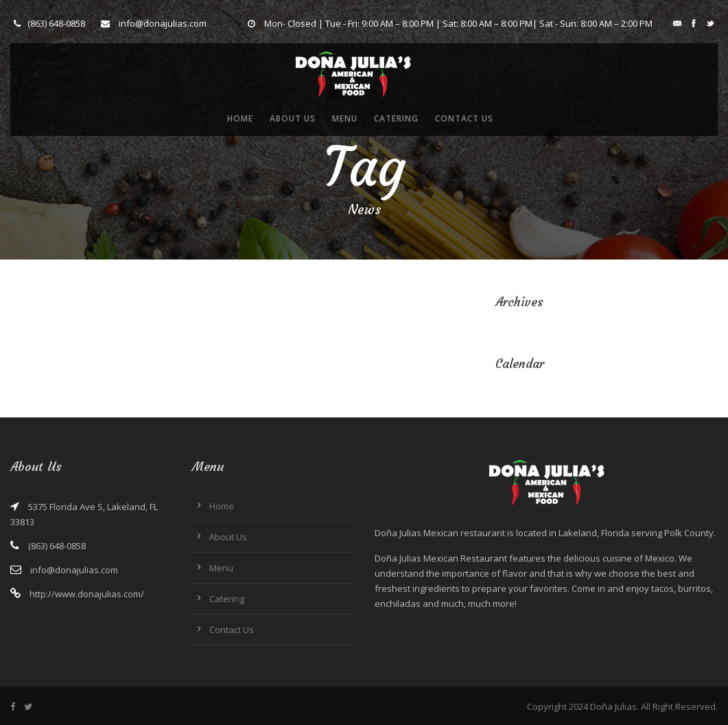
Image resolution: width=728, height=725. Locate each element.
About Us (293, 118)
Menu (345, 118)
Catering (396, 118)
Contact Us (464, 118)
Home (240, 118)
